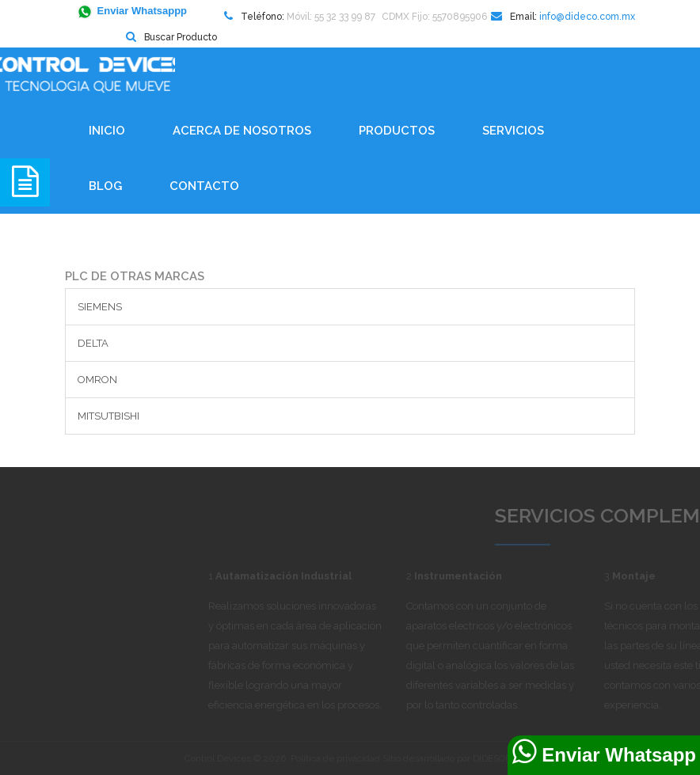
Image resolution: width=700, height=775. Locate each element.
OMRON (97, 380)
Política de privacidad (335, 758)
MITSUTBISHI (108, 416)
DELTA (93, 343)
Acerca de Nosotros (242, 131)
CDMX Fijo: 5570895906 (434, 17)
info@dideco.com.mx (587, 17)
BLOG (105, 186)
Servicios (513, 131)
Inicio (107, 131)
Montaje (667, 576)
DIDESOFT (495, 758)
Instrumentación (491, 576)
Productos (397, 131)
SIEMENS (100, 307)
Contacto (204, 186)
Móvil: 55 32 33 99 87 (331, 17)
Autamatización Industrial (317, 576)
